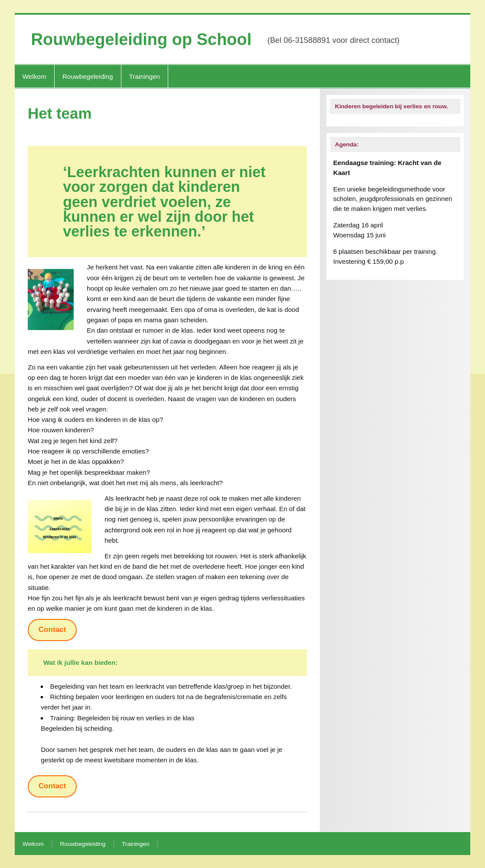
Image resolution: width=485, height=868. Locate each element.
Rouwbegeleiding (88, 76)
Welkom (34, 76)
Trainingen (145, 76)
